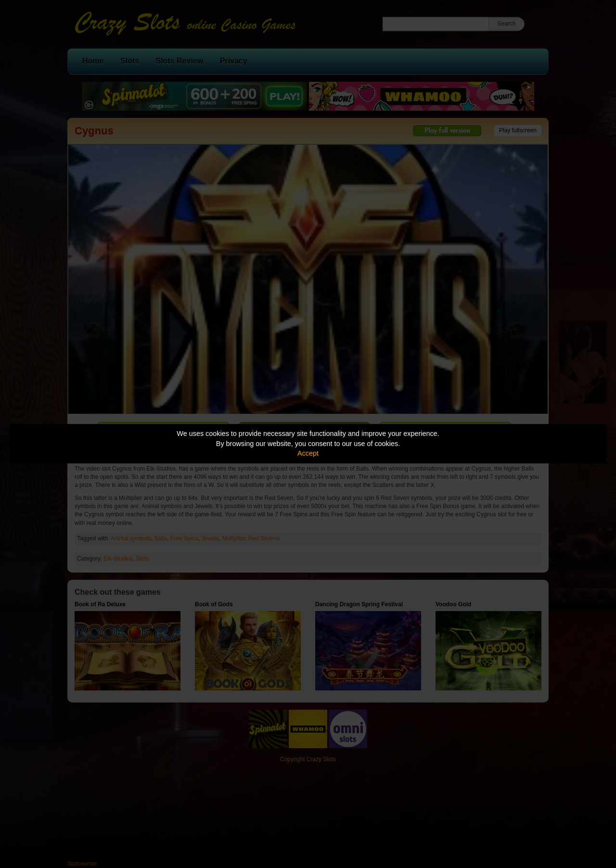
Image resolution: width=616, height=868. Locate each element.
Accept (308, 453)
